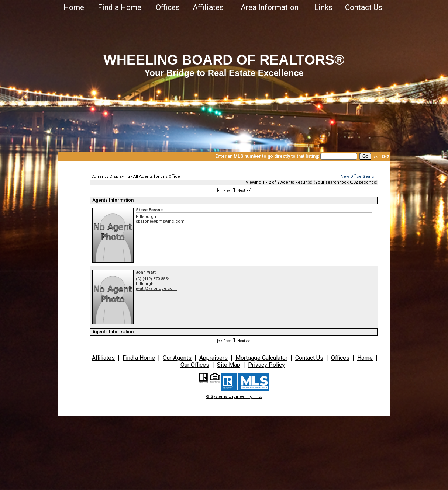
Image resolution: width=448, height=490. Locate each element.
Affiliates (208, 7)
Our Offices (195, 365)
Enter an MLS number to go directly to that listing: (267, 156)
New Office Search (359, 176)
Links (323, 7)
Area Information (270, 7)
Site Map (229, 365)
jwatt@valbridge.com (156, 289)
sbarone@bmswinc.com (160, 221)
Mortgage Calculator (261, 358)
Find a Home (120, 7)
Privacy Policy (266, 365)
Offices (168, 7)
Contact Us (364, 7)
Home (74, 7)
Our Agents (177, 358)
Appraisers (213, 358)
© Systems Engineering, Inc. (234, 397)
